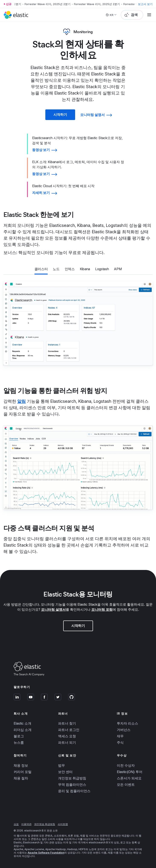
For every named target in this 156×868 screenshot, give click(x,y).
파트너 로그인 (69, 730)
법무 (62, 765)
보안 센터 (65, 772)
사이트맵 (63, 824)
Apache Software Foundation (46, 853)
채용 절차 (21, 778)
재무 (120, 736)
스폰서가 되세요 (129, 778)
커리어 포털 (23, 772)
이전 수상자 (126, 765)
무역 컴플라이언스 (72, 785)
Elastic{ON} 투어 (130, 772)
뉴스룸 (19, 742)
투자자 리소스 (127, 723)
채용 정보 (21, 765)
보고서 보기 (145, 4)
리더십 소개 (23, 730)
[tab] (41, 269)
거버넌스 (124, 730)
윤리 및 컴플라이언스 (74, 791)
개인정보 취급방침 (72, 778)
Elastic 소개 (22, 723)
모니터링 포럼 (102, 609)
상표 (16, 824)
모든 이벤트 (126, 785)
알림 (21, 401)
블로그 (19, 736)
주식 (120, 742)
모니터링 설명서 (53, 609)
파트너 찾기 (67, 723)
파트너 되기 (67, 742)
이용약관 (26, 824)
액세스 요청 (67, 736)
